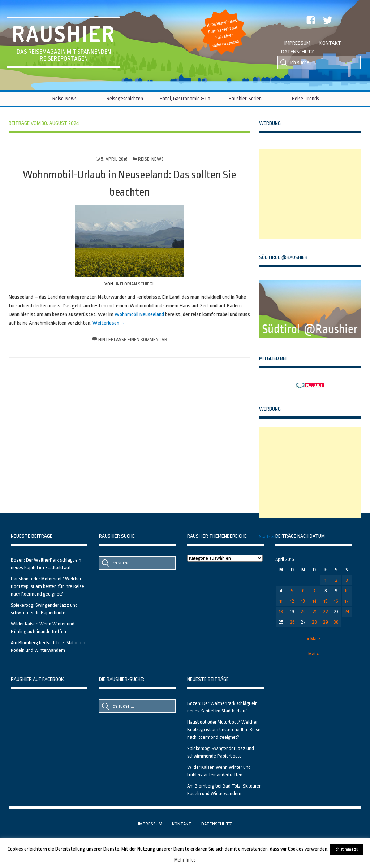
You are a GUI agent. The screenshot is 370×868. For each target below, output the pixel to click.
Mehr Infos (185, 860)
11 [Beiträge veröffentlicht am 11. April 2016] (281, 601)
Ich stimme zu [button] (347, 849)
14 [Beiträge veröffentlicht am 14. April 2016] (314, 601)
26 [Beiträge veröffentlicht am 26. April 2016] (292, 622)
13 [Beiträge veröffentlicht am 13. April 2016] (303, 601)
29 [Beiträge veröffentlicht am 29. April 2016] (326, 622)
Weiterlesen (106, 323)
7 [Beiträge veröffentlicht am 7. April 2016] (315, 591)
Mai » (314, 654)
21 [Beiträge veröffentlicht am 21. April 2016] (315, 612)
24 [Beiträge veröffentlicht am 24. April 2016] (347, 612)
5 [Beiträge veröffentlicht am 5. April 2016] (292, 591)
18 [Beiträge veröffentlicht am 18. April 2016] (281, 612)
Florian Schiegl (137, 284)
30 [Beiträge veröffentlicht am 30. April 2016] (336, 622)
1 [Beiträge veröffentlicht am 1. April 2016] (326, 580)
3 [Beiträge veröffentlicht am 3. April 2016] (347, 580)
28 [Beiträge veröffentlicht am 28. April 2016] (314, 622)
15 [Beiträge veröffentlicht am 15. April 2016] (326, 601)
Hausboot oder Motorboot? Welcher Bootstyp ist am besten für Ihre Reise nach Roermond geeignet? (48, 586)
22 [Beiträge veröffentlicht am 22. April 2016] (326, 612)
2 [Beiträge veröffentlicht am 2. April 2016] (336, 580)
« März (314, 639)
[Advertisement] (313, 194)
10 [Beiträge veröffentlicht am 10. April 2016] (347, 591)
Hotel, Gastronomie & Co (185, 99)
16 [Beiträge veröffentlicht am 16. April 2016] (336, 601)
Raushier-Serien (245, 99)
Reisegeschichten (125, 99)
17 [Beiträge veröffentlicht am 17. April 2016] (347, 601)
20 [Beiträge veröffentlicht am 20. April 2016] (303, 612)
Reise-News (64, 99)
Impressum (297, 43)
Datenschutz (298, 52)
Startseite (269, 536)
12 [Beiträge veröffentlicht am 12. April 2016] (292, 601)
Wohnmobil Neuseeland (139, 315)
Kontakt (330, 43)
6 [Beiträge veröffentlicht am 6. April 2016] (303, 591)
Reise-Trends (306, 99)
